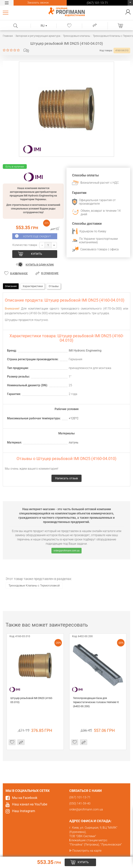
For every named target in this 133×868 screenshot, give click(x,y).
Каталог (6, 12)
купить (37, 254)
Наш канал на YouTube (30, 804)
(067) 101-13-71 (130, 4)
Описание (11, 286)
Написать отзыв (26, 51)
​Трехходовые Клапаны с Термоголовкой (34, 586)
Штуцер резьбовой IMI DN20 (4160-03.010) (32, 700)
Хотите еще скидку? (37, 236)
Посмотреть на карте (87, 851)
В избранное (19, 273)
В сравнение (50, 273)
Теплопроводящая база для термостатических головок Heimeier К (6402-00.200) (96, 702)
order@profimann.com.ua (66, 551)
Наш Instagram (24, 811)
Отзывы (54, 286)
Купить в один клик (40, 265)
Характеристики (33, 286)
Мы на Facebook (25, 798)
